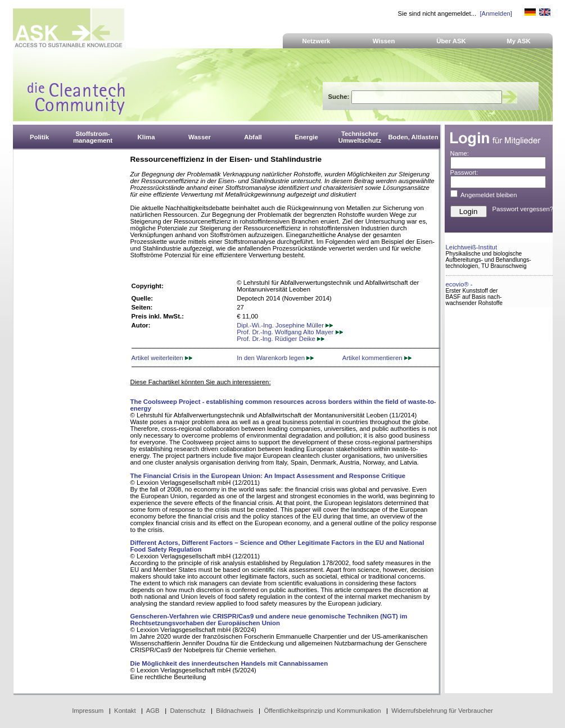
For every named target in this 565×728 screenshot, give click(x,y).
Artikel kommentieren (377, 358)
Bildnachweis (234, 711)
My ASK (519, 41)
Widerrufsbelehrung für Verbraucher (442, 711)
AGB (153, 711)
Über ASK (451, 41)
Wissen (384, 41)
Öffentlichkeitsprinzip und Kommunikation (322, 711)
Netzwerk (317, 41)
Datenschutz (187, 711)
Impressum (88, 711)
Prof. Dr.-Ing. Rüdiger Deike (281, 339)
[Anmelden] (496, 13)
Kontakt (125, 711)
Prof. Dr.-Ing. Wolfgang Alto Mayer (290, 332)
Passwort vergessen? (523, 209)
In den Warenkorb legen (275, 358)
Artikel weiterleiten (162, 358)
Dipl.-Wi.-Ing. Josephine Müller (285, 325)
